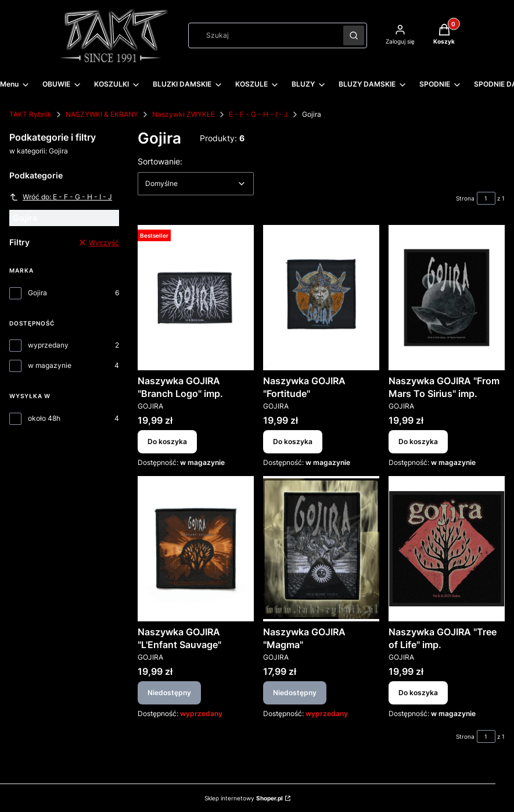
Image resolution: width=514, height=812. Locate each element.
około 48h (44, 418)
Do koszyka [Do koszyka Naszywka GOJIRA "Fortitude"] (293, 441)
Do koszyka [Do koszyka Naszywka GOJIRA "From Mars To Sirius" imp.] (418, 441)
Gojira (37, 293)
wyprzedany (48, 345)
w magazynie (50, 365)
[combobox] (262, 35)
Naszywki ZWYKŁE (184, 114)
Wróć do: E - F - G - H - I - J (61, 197)
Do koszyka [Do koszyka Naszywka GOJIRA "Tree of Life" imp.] (418, 693)
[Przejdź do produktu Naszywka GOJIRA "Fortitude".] (321, 298)
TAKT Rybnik (30, 114)
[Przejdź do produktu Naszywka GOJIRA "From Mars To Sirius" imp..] (447, 298)
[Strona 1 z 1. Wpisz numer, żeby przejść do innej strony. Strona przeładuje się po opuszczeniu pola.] (486, 198)
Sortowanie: (160, 161)
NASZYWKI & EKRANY (102, 114)
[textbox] (196, 184)
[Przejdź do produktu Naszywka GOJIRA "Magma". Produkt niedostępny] (321, 549)
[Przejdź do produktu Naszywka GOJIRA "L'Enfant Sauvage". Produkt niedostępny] (196, 549)
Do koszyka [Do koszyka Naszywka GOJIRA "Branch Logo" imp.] (167, 441)
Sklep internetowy (244, 798)
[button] (354, 35)
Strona (465, 198)
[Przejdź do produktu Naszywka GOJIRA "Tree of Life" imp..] (447, 549)
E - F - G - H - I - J (258, 114)
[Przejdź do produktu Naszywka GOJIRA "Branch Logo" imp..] (196, 298)
